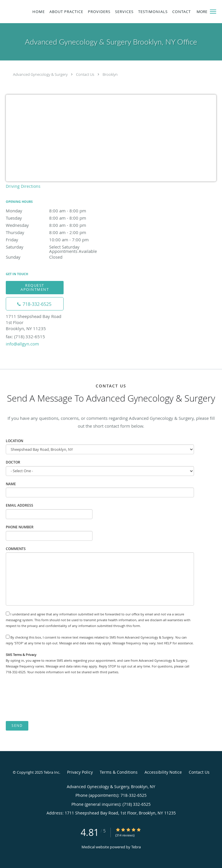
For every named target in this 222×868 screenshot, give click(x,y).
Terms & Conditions (119, 772)
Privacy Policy (80, 772)
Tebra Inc (51, 772)
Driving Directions (23, 186)
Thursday (56, 232)
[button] (213, 12)
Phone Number (20, 527)
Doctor (13, 462)
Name (11, 484)
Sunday (56, 257)
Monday (56, 211)
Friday (56, 240)
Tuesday (56, 218)
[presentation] (50, 698)
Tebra (136, 847)
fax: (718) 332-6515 (25, 336)
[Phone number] (35, 304)
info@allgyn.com (22, 344)
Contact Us (85, 74)
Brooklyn (110, 74)
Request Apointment (35, 287)
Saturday (56, 247)
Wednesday (56, 225)
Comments (16, 549)
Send (17, 726)
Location (14, 441)
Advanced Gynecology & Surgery (40, 74)
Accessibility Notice (163, 772)
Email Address (20, 505)
